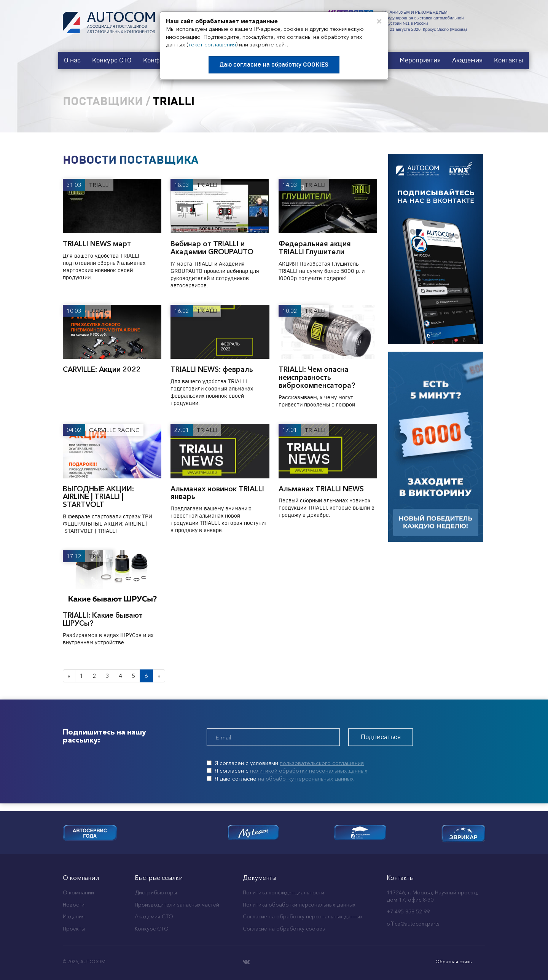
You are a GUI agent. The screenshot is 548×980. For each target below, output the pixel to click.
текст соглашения (212, 44)
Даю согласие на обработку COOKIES (274, 65)
